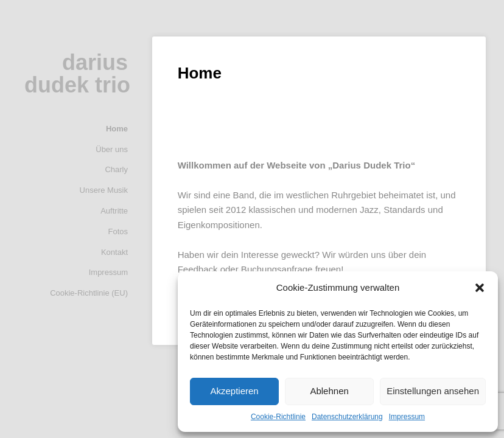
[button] (480, 288)
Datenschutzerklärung (347, 417)
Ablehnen (329, 391)
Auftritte (114, 211)
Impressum (407, 417)
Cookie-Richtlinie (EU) (89, 293)
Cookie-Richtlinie (278, 417)
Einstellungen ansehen (433, 391)
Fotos (118, 231)
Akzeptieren (234, 391)
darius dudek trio (77, 74)
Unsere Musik (104, 190)
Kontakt (114, 252)
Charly (116, 169)
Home (117, 129)
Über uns (112, 149)
